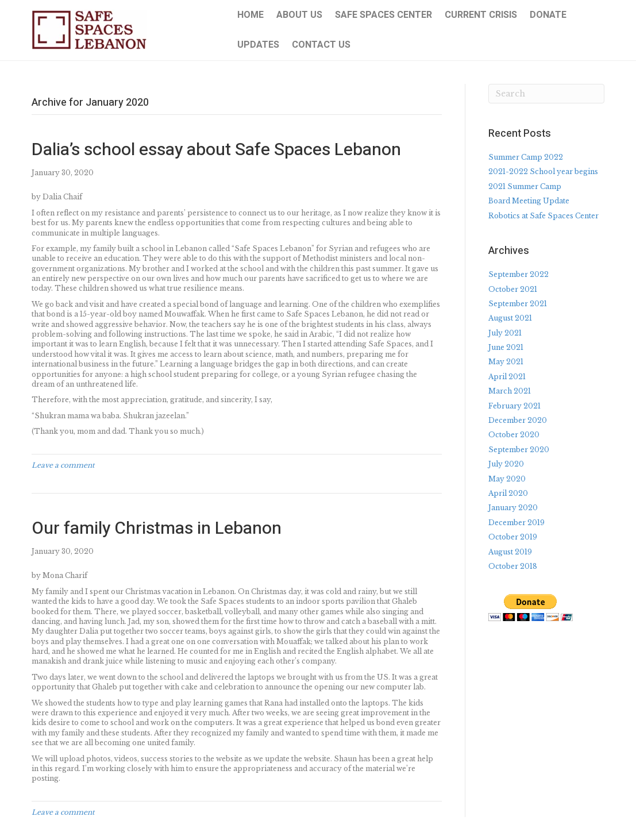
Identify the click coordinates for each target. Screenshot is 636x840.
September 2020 (519, 450)
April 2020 (508, 493)
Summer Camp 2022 (526, 157)
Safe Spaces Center (383, 15)
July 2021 (505, 333)
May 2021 (506, 362)
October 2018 (513, 566)
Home (250, 15)
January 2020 (513, 508)
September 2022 (519, 274)
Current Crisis (481, 15)
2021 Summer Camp (525, 186)
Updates (258, 45)
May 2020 (507, 479)
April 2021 (507, 377)
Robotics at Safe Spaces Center (544, 216)
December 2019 (516, 523)
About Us (299, 15)
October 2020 (514, 435)
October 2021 (513, 289)
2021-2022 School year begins (543, 172)
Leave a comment (63, 465)
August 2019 (510, 552)
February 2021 (514, 406)
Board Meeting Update (529, 201)
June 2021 (506, 347)
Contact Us (321, 45)
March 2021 (510, 391)
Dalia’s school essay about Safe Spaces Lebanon (216, 150)
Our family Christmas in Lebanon (157, 529)
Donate (548, 15)
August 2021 (510, 318)
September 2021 (518, 304)
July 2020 (506, 464)
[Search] (546, 94)
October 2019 (513, 537)
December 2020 (518, 420)
